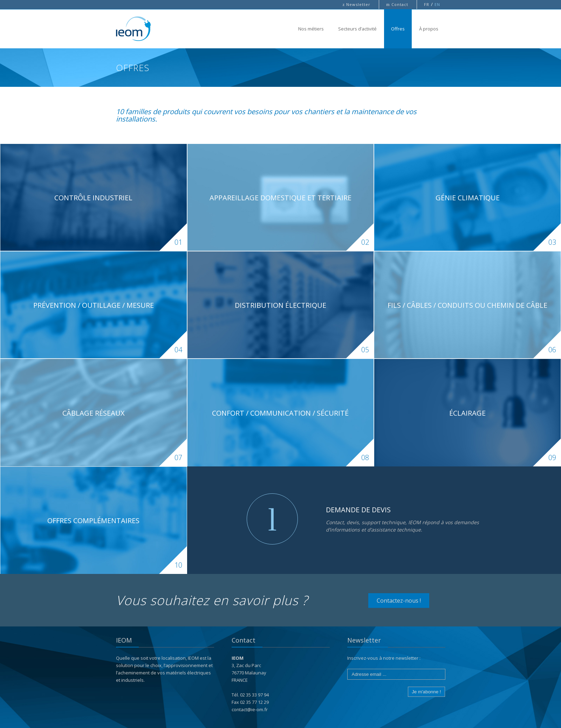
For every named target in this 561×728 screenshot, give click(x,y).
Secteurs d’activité (357, 29)
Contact (398, 4)
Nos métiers (311, 29)
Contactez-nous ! (399, 601)
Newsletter (357, 4)
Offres (398, 29)
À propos (429, 29)
